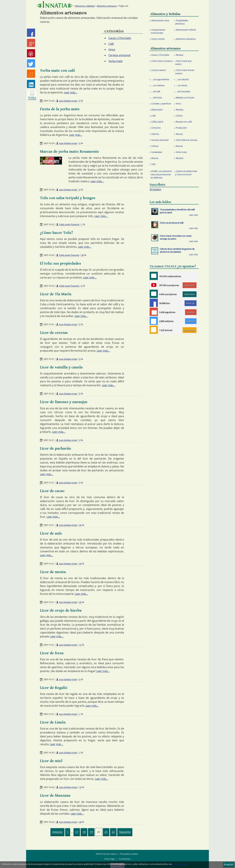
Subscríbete (189, 285)
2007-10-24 (49, 286)
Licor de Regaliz (54, 688)
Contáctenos (125, 859)
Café (111, 44)
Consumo (156, 128)
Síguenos (191, 312)
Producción (181, 128)
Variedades (157, 152)
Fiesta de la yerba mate (60, 109)
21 (106, 832)
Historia (155, 134)
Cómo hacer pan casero (183, 62)
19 (80, 787)
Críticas (155, 146)
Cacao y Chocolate (120, 38)
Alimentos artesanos (107, 6)
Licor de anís (51, 533)
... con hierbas (158, 85)
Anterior (58, 832)
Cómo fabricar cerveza (187, 140)
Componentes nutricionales (158, 31)
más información (180, 864)
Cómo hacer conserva (162, 61)
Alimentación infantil (186, 30)
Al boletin (155, 189)
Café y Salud (157, 122)
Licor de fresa (52, 653)
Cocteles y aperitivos (161, 104)
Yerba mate (115, 61)
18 (84, 832)
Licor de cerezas (54, 333)
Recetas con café (184, 122)
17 (77, 832)
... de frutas (157, 97)
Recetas (180, 55)
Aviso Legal (110, 859)
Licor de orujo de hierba (61, 610)
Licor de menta (53, 572)
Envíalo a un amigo (32, 98)
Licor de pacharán (55, 448)
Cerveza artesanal (119, 55)
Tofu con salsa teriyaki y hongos (68, 198)
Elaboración (157, 110)
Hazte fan (190, 303)
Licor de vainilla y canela (61, 367)
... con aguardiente (160, 79)
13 (80, 645)
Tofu (153, 164)
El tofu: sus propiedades (60, 263)
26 (80, 822)
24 (80, 525)
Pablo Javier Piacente (69, 224)
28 (82, 255)
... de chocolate (183, 91)
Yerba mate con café (58, 71)
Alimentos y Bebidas (85, 6)
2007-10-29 (49, 101)
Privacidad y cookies (129, 854)
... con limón (182, 85)
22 (113, 832)
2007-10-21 (49, 324)
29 (80, 564)
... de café (156, 91)
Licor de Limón (53, 722)
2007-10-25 (49, 224)
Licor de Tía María (56, 294)
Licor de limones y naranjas (64, 402)
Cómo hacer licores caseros (185, 72)
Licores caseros (159, 70)
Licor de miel (51, 761)
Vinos (112, 49)
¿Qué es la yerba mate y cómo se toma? (186, 173)
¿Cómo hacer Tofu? (56, 233)
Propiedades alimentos (182, 22)
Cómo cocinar (158, 39)
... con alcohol (182, 79)
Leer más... (71, 92)
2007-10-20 (49, 753)
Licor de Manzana (55, 795)
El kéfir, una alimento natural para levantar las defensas (161, 174)
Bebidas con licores (185, 97)
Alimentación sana (160, 20)
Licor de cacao (52, 491)
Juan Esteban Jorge (68, 101)
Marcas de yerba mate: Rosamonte (70, 152)
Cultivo (179, 116)
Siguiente (125, 832)
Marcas (179, 134)
